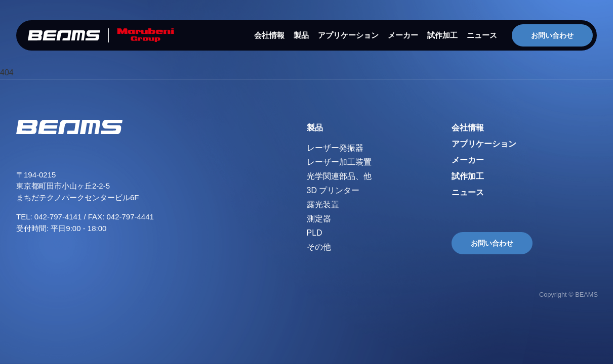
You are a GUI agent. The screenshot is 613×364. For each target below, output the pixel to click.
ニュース (482, 35)
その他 (319, 247)
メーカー (403, 35)
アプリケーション (348, 35)
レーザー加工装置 (339, 162)
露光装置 (323, 204)
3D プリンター (333, 190)
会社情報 (269, 35)
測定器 (319, 219)
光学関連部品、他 (339, 176)
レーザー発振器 (335, 148)
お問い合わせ (552, 35)
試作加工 (442, 35)
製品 (301, 35)
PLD (315, 233)
